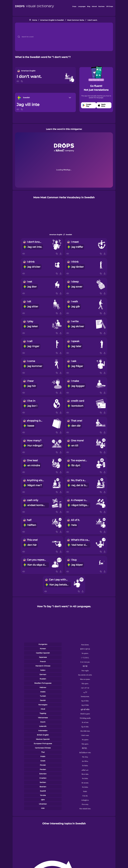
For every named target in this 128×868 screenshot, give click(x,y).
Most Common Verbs (76, 20)
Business (101, 6)
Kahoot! (94, 6)
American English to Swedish (52, 20)
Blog (89, 6)
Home (35, 20)
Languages (82, 6)
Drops (74, 6)
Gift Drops (110, 6)
